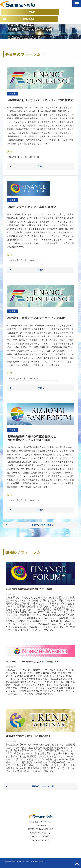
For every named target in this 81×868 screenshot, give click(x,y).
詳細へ (41, 166)
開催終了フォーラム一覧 (43, 786)
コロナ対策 (30, 12)
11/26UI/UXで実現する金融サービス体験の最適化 (28, 736)
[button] (77, 4)
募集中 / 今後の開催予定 (43, 525)
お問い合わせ (29, 19)
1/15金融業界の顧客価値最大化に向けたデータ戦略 (29, 589)
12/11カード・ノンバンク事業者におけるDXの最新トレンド (33, 662)
